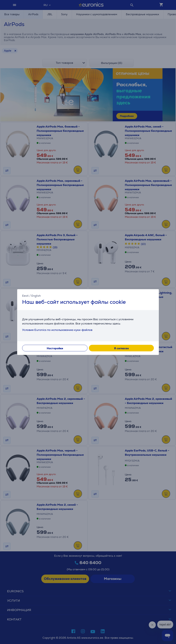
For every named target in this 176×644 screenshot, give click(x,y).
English (36, 296)
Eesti (25, 296)
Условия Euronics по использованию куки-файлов (57, 330)
